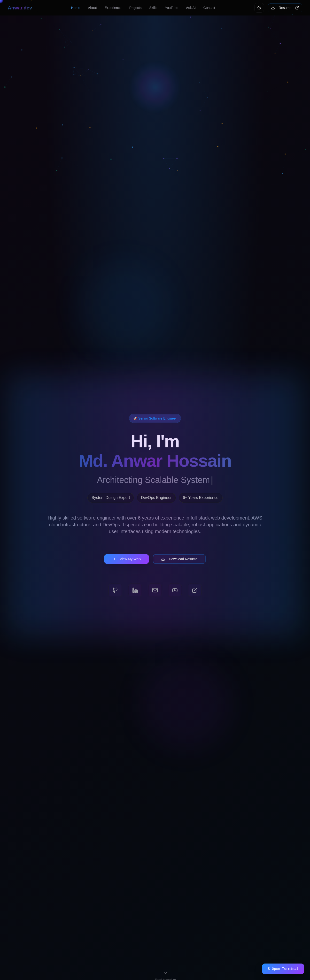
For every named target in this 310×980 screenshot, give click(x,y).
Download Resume (179, 559)
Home (76, 8)
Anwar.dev (20, 8)
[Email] (155, 590)
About (92, 8)
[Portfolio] (195, 590)
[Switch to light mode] (259, 8)
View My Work (127, 559)
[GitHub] (115, 590)
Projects (136, 8)
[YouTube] (175, 590)
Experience (113, 8)
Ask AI (191, 8)
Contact (209, 8)
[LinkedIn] (135, 590)
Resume (285, 8)
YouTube (172, 8)
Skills (153, 8)
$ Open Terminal (283, 969)
